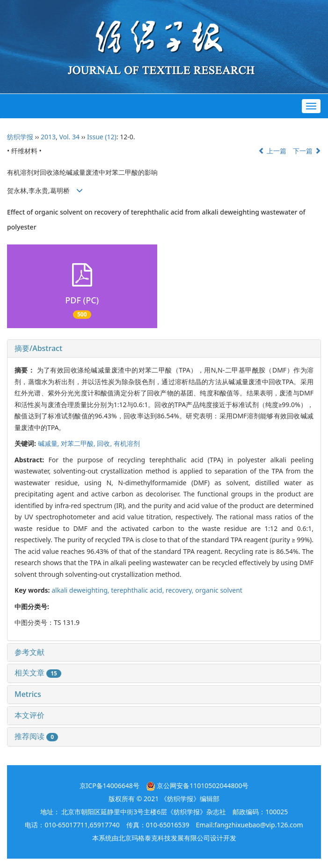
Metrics (28, 694)
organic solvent (219, 590)
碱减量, (49, 443)
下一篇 (307, 151)
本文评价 (29, 715)
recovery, (180, 590)
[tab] (164, 349)
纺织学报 (20, 137)
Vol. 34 (69, 137)
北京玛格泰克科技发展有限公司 (164, 838)
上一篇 (272, 151)
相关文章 (38, 673)
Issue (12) (102, 137)
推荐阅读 (36, 736)
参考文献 (29, 652)
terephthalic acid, (138, 590)
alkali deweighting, (81, 590)
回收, (105, 443)
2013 (48, 137)
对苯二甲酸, (79, 443)
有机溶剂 (127, 443)
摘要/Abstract (38, 348)
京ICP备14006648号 (109, 786)
